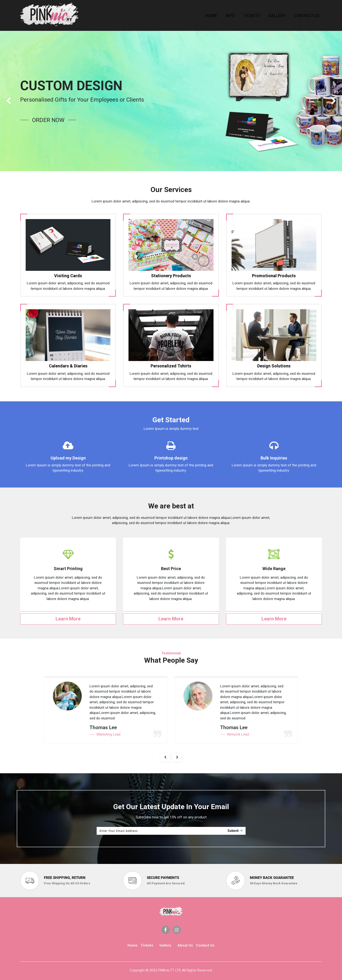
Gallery (165, 945)
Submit (235, 831)
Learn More (68, 619)
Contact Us (205, 945)
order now (48, 120)
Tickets (147, 945)
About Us (185, 945)
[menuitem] (211, 16)
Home (133, 945)
